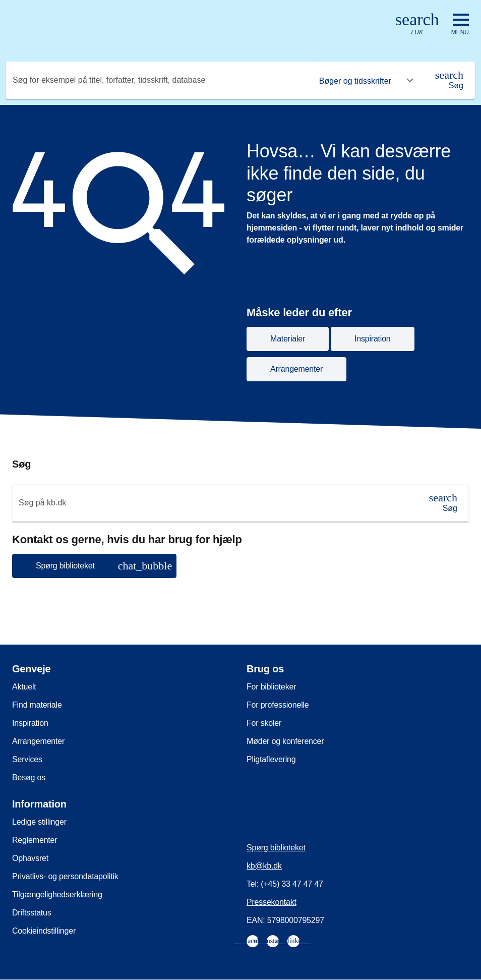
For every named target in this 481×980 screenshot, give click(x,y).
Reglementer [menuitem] (35, 840)
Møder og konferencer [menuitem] (285, 741)
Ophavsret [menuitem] (30, 858)
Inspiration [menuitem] (30, 723)
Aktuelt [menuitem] (24, 687)
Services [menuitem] (27, 759)
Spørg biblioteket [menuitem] (276, 848)
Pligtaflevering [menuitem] (271, 759)
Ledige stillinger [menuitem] (39, 822)
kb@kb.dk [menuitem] (264, 866)
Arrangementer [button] (296, 369)
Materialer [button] (288, 339)
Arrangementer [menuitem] (38, 741)
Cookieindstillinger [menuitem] (44, 931)
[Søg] (449, 80)
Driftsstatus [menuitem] (32, 913)
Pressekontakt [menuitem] (272, 902)
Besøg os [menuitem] (29, 777)
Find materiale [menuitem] (37, 705)
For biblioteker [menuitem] (271, 687)
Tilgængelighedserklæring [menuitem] (57, 895)
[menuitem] (253, 941)
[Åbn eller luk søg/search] (417, 24)
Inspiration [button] (373, 339)
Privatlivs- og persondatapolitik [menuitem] (65, 876)
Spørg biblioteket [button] (104, 566)
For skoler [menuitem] (264, 723)
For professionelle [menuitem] (278, 705)
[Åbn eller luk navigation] (460, 25)
